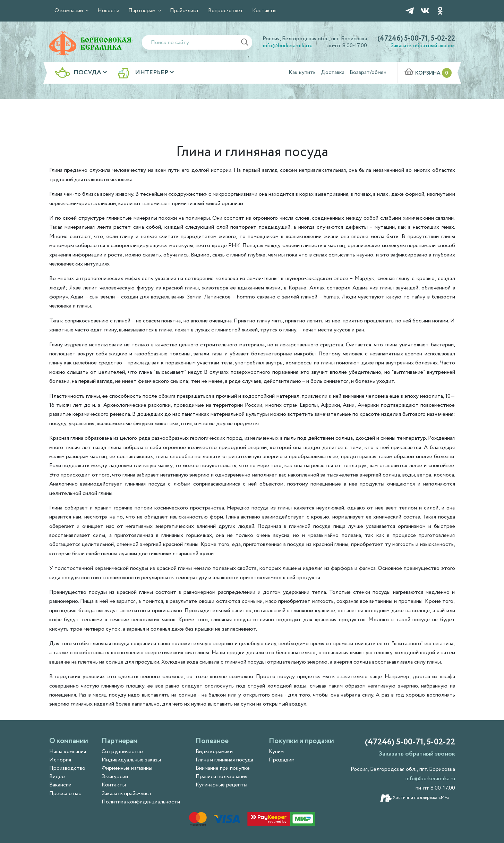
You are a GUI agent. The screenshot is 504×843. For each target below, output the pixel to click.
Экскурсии (115, 777)
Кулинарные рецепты (221, 785)
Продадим (282, 760)
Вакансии (60, 785)
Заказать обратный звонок (423, 46)
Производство (67, 768)
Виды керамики (214, 752)
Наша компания (68, 752)
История (60, 760)
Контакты (264, 11)
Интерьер (152, 73)
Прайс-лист (185, 11)
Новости (108, 11)
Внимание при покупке (223, 768)
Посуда (88, 73)
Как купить (302, 72)
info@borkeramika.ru (288, 46)
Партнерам (143, 11)
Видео (57, 777)
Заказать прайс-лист (127, 794)
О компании (69, 11)
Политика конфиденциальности (141, 802)
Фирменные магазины (127, 768)
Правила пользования (221, 777)
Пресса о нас (65, 794)
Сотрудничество (122, 752)
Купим (276, 752)
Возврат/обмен (368, 72)
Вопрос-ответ (226, 11)
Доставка (333, 72)
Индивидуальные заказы (131, 760)
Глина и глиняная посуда (224, 760)
